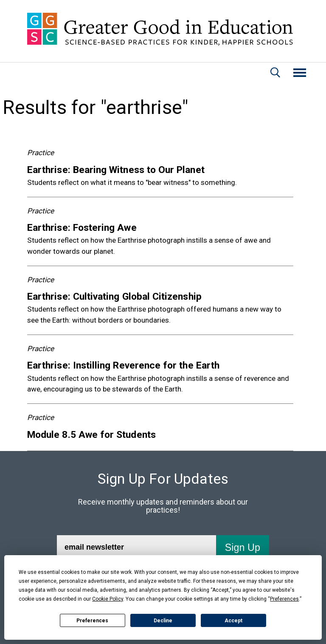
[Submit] (242, 547)
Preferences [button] (284, 599)
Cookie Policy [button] (108, 599)
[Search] (275, 74)
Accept (233, 621)
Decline (163, 621)
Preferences (92, 621)
